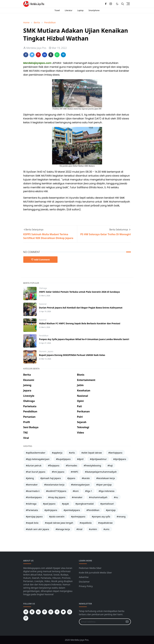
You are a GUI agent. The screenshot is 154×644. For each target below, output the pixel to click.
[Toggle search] (123, 4)
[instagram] (111, 4)
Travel (57, 10)
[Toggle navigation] (128, 4)
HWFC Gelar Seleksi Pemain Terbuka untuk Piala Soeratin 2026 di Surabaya (80, 292)
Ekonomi (43, 351)
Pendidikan (44, 336)
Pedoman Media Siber (90, 568)
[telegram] (26, 612)
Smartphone (94, 10)
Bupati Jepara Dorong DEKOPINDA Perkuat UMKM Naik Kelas (72, 355)
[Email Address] (102, 622)
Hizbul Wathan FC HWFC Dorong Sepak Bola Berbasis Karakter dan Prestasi (80, 323)
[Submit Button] (127, 622)
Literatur (69, 10)
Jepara (50, 351)
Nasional (43, 304)
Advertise (84, 577)
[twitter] (63, 612)
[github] (26, 618)
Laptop (80, 10)
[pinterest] (45, 612)
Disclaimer (84, 582)
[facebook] (106, 4)
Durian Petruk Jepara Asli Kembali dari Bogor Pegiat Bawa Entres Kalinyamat (81, 308)
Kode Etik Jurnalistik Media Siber (95, 573)
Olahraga (43, 288)
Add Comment (40, 260)
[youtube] (51, 612)
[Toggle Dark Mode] (117, 4)
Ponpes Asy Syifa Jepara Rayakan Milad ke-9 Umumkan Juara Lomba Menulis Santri (84, 339)
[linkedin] (38, 612)
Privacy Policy (86, 586)
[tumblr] (32, 612)
